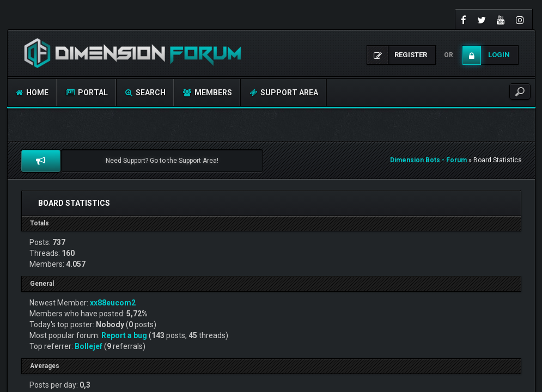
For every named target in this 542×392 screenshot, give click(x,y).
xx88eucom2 (113, 303)
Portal (87, 93)
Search (145, 93)
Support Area (284, 93)
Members (208, 93)
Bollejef (89, 346)
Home (32, 93)
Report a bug (124, 335)
